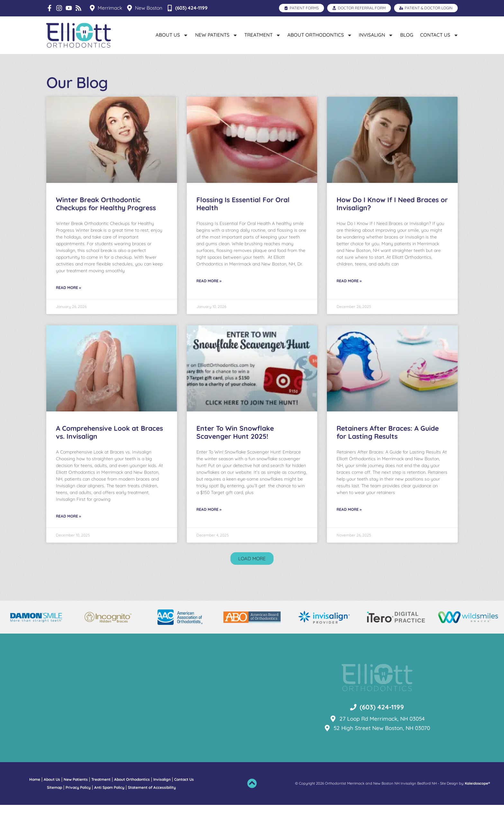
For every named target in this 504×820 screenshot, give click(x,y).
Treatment (262, 35)
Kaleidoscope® (477, 798)
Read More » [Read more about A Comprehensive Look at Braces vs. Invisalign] (68, 531)
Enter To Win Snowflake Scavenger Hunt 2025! (235, 447)
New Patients (216, 35)
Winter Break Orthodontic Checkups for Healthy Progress (106, 219)
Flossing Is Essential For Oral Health (243, 219)
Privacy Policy (78, 802)
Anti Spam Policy (109, 802)
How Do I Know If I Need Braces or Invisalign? (392, 219)
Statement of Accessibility (152, 802)
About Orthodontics (320, 35)
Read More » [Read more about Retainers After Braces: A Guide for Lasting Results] (349, 524)
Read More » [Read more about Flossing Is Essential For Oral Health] (209, 296)
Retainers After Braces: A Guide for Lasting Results (388, 447)
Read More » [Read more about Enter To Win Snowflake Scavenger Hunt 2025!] (209, 524)
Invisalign (376, 35)
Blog (407, 35)
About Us (172, 35)
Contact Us (439, 35)
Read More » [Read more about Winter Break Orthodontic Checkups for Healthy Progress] (68, 302)
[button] (252, 574)
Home (35, 794)
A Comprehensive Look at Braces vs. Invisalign (109, 447)
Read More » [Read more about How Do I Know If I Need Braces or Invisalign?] (349, 296)
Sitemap (54, 802)
